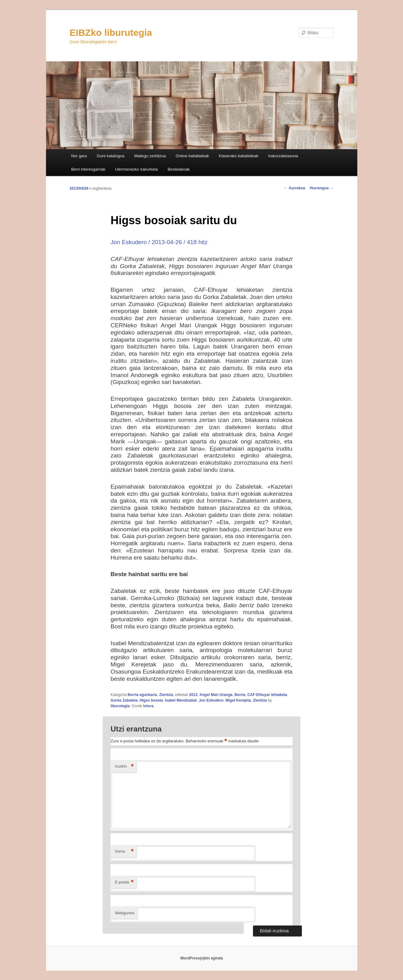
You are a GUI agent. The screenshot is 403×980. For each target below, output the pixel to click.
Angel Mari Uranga (216, 695)
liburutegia (120, 706)
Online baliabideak (192, 156)
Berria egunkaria (142, 695)
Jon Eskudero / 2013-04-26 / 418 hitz (159, 242)
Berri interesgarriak (88, 169)
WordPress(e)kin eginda (201, 958)
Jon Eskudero (211, 700)
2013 (193, 695)
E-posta (124, 882)
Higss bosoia (151, 700)
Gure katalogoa (111, 156)
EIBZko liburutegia (111, 33)
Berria (240, 695)
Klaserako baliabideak (239, 156)
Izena (124, 852)
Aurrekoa (295, 188)
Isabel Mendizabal (181, 700)
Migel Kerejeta (238, 700)
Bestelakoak (179, 169)
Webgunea (125, 913)
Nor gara (79, 156)
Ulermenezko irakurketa (136, 169)
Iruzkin (124, 767)
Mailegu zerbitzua (150, 156)
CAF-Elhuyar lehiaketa (267, 695)
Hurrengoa (321, 188)
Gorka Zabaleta (124, 700)
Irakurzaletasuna (283, 156)
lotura (148, 706)
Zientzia (166, 695)
